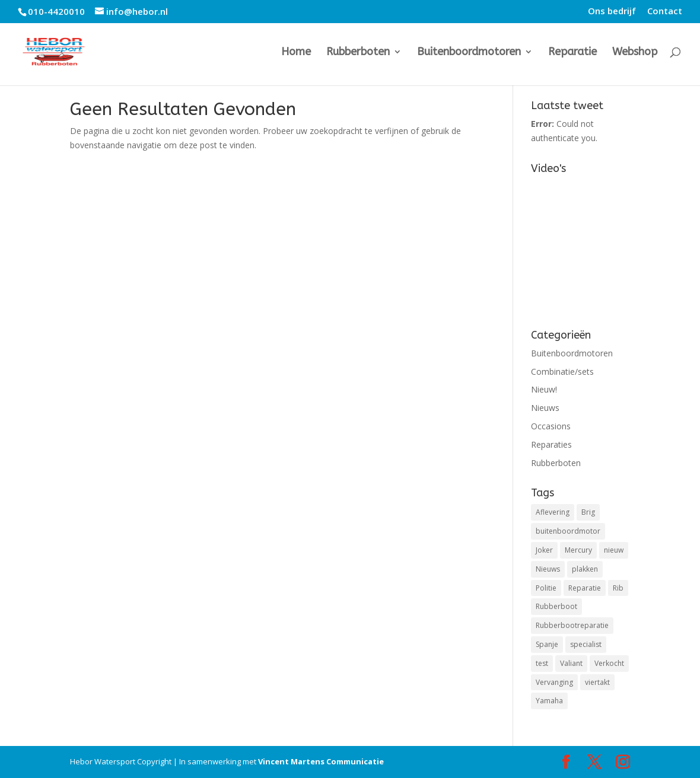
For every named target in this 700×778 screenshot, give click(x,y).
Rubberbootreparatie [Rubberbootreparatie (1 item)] (572, 625)
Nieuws (545, 408)
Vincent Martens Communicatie (321, 761)
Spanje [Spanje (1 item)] (547, 644)
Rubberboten (358, 53)
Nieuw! (544, 389)
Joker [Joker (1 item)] (544, 550)
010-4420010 (56, 11)
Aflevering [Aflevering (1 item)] (553, 512)
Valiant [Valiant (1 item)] (571, 663)
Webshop (635, 53)
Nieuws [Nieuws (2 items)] (548, 569)
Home (296, 53)
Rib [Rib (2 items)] (618, 588)
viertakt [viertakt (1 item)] (597, 682)
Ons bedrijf (612, 12)
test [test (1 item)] (542, 663)
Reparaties (551, 444)
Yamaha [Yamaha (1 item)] (549, 701)
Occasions (551, 426)
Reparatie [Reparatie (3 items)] (585, 588)
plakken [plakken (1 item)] (585, 569)
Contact (665, 12)
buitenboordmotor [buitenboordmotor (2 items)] (568, 531)
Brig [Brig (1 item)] (588, 512)
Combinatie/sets (562, 372)
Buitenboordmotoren (469, 53)
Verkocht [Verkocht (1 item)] (609, 663)
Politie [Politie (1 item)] (546, 588)
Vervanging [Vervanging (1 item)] (554, 682)
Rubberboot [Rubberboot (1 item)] (556, 606)
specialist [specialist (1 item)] (586, 644)
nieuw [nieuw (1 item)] (614, 550)
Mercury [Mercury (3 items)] (578, 550)
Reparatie (572, 53)
